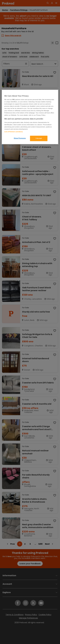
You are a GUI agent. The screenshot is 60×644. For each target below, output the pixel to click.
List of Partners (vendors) (14, 132)
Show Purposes (20, 138)
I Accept (39, 138)
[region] (30, 117)
